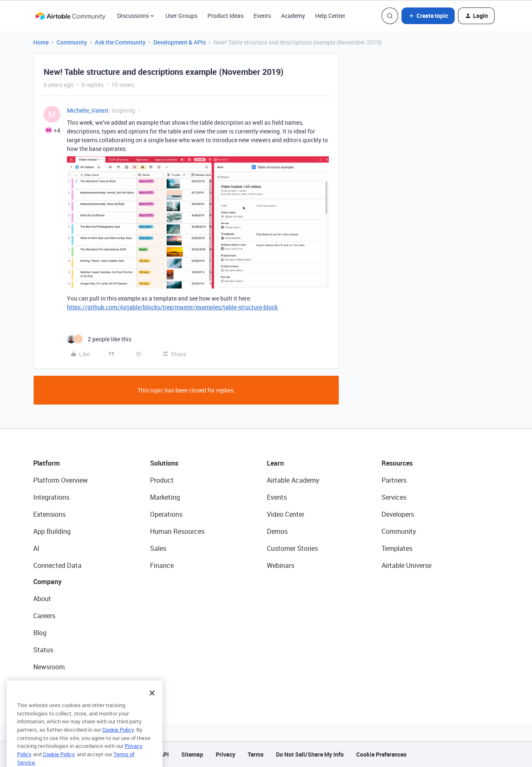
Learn (275, 463)
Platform (47, 463)
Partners (394, 480)
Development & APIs (180, 42)
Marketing (165, 497)
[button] (428, 16)
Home (41, 42)
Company (47, 582)
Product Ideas (225, 16)
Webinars (281, 565)
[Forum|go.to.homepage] (70, 16)
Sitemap (192, 754)
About (42, 599)
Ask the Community (120, 42)
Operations (166, 514)
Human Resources (177, 531)
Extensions (49, 514)
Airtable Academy (293, 480)
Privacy (225, 754)
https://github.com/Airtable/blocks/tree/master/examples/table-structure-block (172, 307)
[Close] (152, 704)
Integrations (51, 497)
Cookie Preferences (381, 754)
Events (262, 16)
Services (394, 497)
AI (36, 548)
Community (72, 42)
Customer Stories (292, 548)
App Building (52, 531)
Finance (162, 565)
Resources (397, 463)
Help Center (330, 16)
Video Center (286, 514)
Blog (40, 633)
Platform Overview (60, 480)
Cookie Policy (118, 741)
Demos (277, 531)
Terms (256, 754)
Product (162, 480)
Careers (44, 616)
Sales (158, 548)
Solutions (164, 463)
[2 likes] (99, 339)
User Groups (181, 16)
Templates (397, 548)
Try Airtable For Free (63, 684)
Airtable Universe (406, 565)
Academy (293, 16)
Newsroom (49, 667)
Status (43, 650)
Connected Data (57, 565)
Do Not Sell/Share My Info (310, 754)
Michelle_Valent (88, 110)
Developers (398, 514)
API (164, 754)
